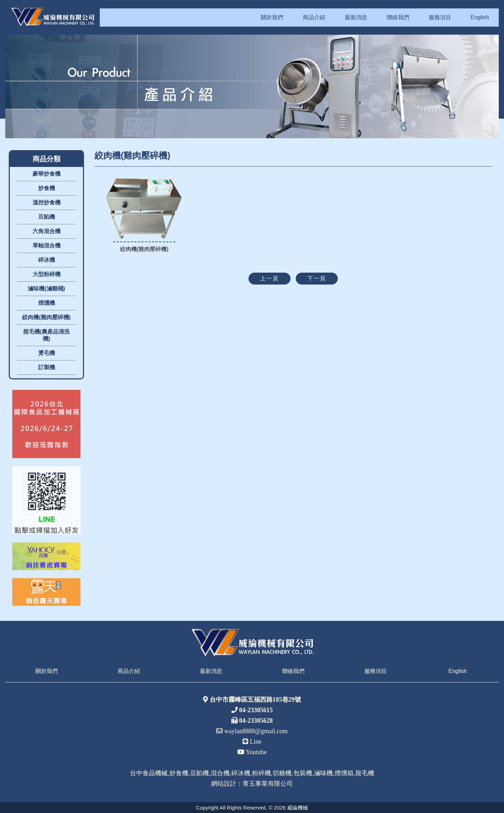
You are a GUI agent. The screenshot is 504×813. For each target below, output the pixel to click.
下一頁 (317, 278)
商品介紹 (314, 17)
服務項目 (440, 17)
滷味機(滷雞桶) (46, 289)
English (480, 17)
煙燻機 (47, 303)
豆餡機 (47, 217)
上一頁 (269, 278)
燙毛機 (47, 353)
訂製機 (47, 367)
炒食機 (47, 188)
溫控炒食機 (47, 202)
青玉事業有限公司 (268, 784)
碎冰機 (47, 260)
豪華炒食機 (47, 174)
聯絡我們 (398, 17)
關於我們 (272, 17)
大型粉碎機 (47, 274)
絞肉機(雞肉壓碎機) (46, 317)
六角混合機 (47, 231)
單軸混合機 (47, 246)
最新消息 (356, 17)
